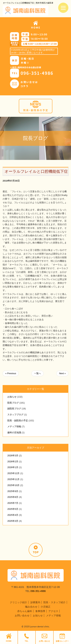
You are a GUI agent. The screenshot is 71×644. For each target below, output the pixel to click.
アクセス (53, 611)
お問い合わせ (44, 638)
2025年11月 (13, 479)
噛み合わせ (31, 607)
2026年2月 (13, 461)
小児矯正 (46, 607)
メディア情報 (14, 426)
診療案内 (35, 602)
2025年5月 (13, 509)
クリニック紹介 (18, 602)
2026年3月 (13, 456)
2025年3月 (13, 521)
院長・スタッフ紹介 (54, 602)
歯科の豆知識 (14, 432)
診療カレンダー (62, 638)
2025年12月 (13, 473)
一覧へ (38, 373)
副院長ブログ (14, 409)
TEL (27, 638)
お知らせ (12, 397)
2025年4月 (13, 515)
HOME (9, 638)
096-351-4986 (38, 591)
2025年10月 (13, 485)
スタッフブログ (15, 415)
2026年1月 (13, 467)
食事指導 (40, 611)
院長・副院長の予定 (18, 421)
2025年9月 (13, 491)
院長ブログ (13, 403)
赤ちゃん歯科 (25, 611)
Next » (62, 373)
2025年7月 (13, 503)
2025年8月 (13, 497)
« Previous (11, 373)
